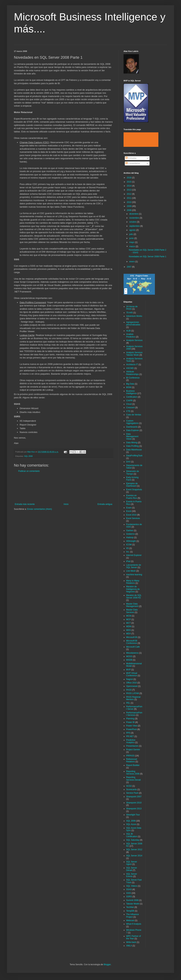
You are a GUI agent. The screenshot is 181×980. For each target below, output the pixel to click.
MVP (128, 670)
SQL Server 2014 (134, 856)
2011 (129, 198)
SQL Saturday (133, 840)
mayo (132, 242)
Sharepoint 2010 (134, 803)
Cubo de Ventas (134, 415)
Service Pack (132, 793)
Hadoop (130, 537)
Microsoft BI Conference (132, 642)
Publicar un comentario (29, 471)
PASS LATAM (133, 693)
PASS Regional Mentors (133, 698)
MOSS (129, 656)
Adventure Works (134, 316)
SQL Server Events (132, 875)
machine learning (134, 575)
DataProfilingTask (134, 456)
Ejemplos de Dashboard (132, 485)
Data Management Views (132, 437)
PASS (129, 690)
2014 (129, 186)
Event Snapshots (134, 490)
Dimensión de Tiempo (133, 472)
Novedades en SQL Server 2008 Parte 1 (147, 257)
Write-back (131, 942)
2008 (129, 210)
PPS (128, 733)
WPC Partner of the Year (133, 937)
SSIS (129, 893)
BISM (129, 387)
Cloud (129, 404)
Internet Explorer (134, 555)
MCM (129, 616)
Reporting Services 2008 (133, 773)
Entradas (131, 158)
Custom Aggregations (132, 422)
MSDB (129, 660)
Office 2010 (131, 683)
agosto (133, 230)
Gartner (130, 530)
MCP (129, 619)
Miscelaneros (132, 653)
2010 (129, 202)
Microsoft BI (132, 637)
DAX (128, 462)
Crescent (130, 408)
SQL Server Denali (132, 869)
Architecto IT (132, 365)
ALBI (128, 331)
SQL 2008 (28, 456)
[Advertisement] (64, 488)
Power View (132, 726)
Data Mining (132, 443)
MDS (129, 630)
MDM (129, 626)
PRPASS (130, 756)
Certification (132, 397)
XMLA (129, 946)
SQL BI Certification (132, 835)
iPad (128, 561)
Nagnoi (129, 679)
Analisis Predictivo (131, 335)
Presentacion (132, 746)
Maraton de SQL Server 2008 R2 (134, 596)
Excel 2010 (131, 515)
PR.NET (130, 736)
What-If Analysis (134, 924)
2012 (129, 194)
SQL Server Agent (132, 863)
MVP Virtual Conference (132, 674)
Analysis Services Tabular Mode (134, 354)
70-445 (129, 313)
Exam (129, 508)
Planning (130, 719)
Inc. (128, 552)
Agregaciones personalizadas (133, 323)
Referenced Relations (132, 760)
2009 (129, 206)
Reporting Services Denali (133, 778)
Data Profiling (132, 446)
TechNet (130, 907)
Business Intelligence (131, 392)
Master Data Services (132, 611)
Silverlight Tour (133, 815)
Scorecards (131, 789)
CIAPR (129, 401)
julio (131, 234)
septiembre (135, 226)
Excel (129, 511)
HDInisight (131, 541)
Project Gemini (133, 750)
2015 (129, 182)
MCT (128, 623)
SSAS (129, 889)
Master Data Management (132, 605)
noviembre (134, 218)
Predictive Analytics (131, 741)
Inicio (66, 504)
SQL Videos (132, 886)
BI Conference (133, 378)
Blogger (107, 964)
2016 (129, 178)
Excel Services (133, 518)
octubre (133, 222)
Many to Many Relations (133, 582)
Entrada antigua (105, 504)
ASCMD (130, 368)
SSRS (129, 897)
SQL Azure (131, 824)
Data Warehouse (134, 450)
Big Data (130, 384)
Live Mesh (131, 571)
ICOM (129, 545)
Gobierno (130, 534)
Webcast (130, 920)
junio (132, 238)
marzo (133, 246)
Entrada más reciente (25, 504)
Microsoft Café (133, 647)
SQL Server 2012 (134, 850)
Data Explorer (133, 430)
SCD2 (129, 786)
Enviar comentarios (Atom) (40, 509)
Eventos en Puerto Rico (132, 497)
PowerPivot (131, 729)
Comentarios (133, 163)
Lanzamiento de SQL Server (134, 566)
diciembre (134, 214)
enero (132, 262)
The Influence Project (133, 916)
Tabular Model (133, 904)
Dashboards (132, 427)
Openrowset (132, 686)
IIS (127, 548)
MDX (129, 634)
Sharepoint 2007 (134, 797)
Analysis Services (134, 340)
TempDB (130, 911)
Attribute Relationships (132, 373)
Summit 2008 (132, 900)
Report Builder (133, 765)
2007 (129, 267)
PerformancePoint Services (134, 714)
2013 (129, 190)
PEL (128, 703)
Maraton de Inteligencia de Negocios (133, 589)
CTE (128, 411)
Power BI (130, 722)
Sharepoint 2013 (134, 809)
